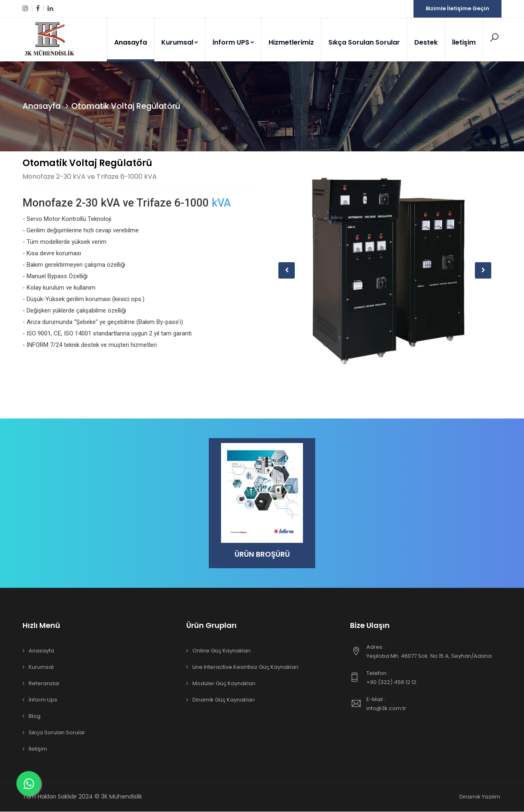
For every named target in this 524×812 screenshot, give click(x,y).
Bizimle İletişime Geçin (457, 8)
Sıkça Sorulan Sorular (364, 42)
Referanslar (44, 684)
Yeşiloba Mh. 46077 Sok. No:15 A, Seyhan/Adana (434, 652)
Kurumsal (180, 42)
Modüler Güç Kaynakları (224, 684)
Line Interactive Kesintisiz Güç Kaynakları (245, 667)
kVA (221, 203)
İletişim (464, 42)
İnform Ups (43, 700)
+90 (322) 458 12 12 (434, 678)
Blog (35, 716)
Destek (426, 42)
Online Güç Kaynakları (221, 651)
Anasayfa (131, 42)
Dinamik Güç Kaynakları (224, 700)
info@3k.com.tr (434, 704)
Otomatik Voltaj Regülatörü (87, 163)
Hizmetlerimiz (291, 42)
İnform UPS (233, 42)
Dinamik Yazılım (480, 797)
